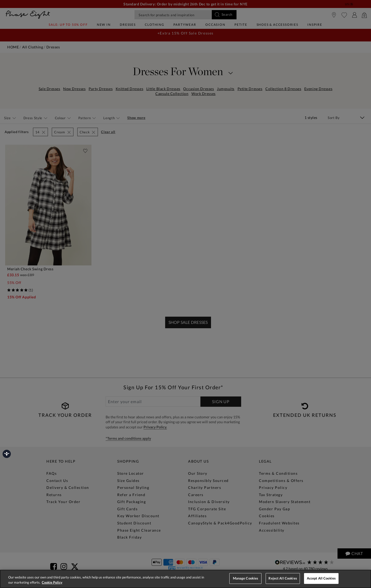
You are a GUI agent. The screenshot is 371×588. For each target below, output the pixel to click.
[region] (185, 579)
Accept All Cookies (321, 578)
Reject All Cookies (283, 578)
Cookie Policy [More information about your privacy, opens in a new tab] (52, 582)
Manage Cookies (246, 578)
